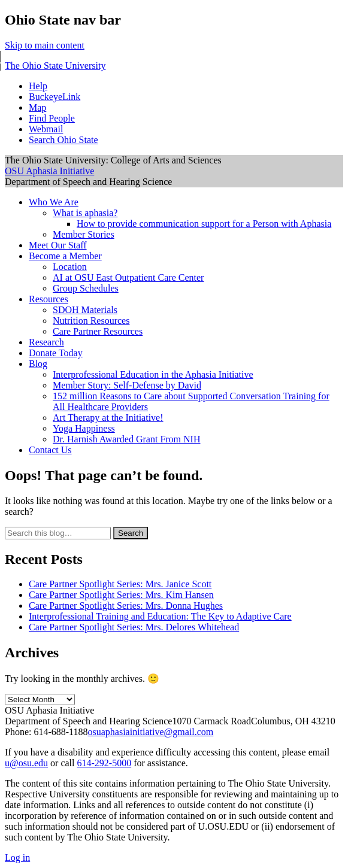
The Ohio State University (55, 66)
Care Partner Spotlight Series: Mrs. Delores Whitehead (134, 627)
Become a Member (65, 256)
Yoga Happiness (84, 428)
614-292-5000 (104, 763)
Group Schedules (86, 288)
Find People (52, 118)
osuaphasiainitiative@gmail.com (151, 732)
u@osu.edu (26, 763)
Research (46, 342)
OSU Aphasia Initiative (49, 171)
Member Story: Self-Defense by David (127, 385)
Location (70, 267)
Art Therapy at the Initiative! (108, 418)
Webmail (46, 129)
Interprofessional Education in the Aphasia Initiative (153, 374)
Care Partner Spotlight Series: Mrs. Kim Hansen (121, 595)
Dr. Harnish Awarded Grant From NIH (126, 439)
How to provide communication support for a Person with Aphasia (204, 224)
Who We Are (54, 202)
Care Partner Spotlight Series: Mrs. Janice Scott (120, 584)
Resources (49, 299)
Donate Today (56, 353)
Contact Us (50, 450)
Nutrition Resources (91, 321)
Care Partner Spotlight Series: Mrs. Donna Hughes (126, 606)
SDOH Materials (85, 310)
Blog (38, 364)
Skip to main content (45, 45)
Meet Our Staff (58, 245)
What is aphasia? (85, 213)
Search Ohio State (63, 140)
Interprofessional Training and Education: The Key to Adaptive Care (160, 616)
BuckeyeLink (55, 97)
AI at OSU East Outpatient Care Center (128, 277)
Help (38, 86)
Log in (17, 858)
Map (37, 107)
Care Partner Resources (98, 331)
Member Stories (84, 234)
